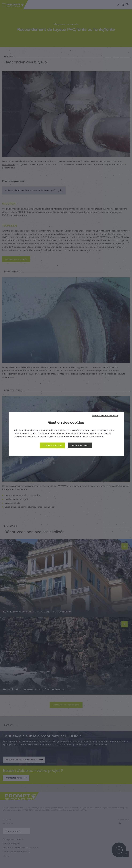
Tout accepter (54, 446)
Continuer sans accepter (105, 416)
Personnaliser (80, 446)
